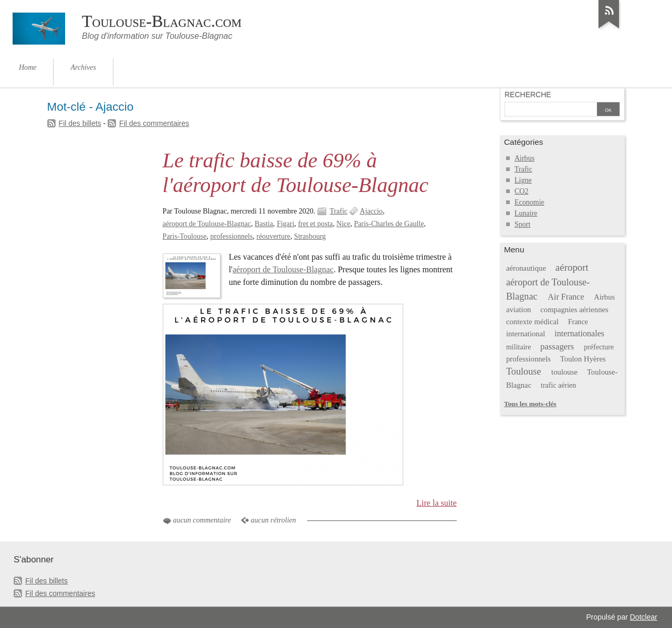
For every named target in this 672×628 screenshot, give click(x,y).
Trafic (339, 211)
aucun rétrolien (274, 520)
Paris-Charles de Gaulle (389, 224)
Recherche (528, 94)
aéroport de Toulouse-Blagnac (207, 224)
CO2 (521, 191)
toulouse (564, 372)
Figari (285, 224)
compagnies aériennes (574, 310)
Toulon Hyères (583, 359)
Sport (522, 224)
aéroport (572, 267)
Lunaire (526, 213)
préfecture (599, 347)
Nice (343, 224)
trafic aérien (558, 385)
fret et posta (316, 224)
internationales (579, 333)
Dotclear (644, 617)
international (526, 334)
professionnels (232, 236)
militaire (518, 347)
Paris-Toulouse (185, 236)
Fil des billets (80, 123)
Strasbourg (310, 236)
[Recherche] (551, 110)
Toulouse (524, 371)
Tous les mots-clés (530, 404)
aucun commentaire (202, 520)
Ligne (523, 180)
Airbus (524, 158)
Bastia (264, 224)
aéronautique (526, 268)
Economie (529, 202)
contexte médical (532, 322)
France (578, 322)
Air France (566, 297)
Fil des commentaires (154, 123)
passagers (557, 347)
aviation (518, 310)
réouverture (273, 236)
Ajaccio (371, 211)
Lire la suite (437, 503)
